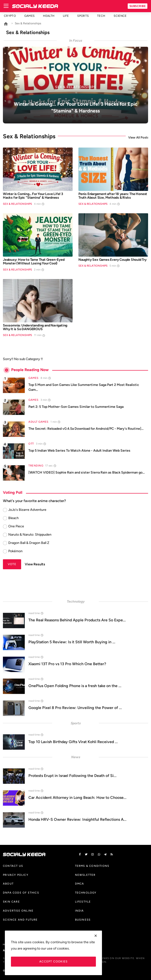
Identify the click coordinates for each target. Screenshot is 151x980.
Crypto (10, 16)
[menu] (6, 6)
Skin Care (11, 902)
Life (66, 16)
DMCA (80, 884)
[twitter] (86, 854)
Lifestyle (83, 902)
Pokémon (15, 551)
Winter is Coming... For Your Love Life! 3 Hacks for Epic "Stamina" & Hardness (33, 196)
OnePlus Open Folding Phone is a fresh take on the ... (75, 686)
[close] (96, 936)
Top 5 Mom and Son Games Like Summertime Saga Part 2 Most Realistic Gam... (84, 387)
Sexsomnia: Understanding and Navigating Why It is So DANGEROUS (35, 327)
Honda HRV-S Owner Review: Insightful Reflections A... (77, 819)
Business (83, 920)
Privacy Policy (16, 875)
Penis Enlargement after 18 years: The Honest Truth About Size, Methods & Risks (113, 196)
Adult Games (38, 422)
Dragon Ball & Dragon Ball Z (29, 543)
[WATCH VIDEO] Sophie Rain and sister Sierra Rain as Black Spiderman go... (87, 472)
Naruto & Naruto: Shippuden (30, 535)
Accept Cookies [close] (53, 961)
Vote (12, 564)
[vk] (99, 854)
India (80, 911)
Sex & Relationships (17, 204)
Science (120, 16)
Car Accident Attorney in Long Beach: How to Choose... (77, 798)
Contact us (13, 866)
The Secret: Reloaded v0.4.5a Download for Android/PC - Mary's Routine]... (86, 429)
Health (49, 16)
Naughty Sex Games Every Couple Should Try (113, 260)
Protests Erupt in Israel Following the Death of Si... (72, 776)
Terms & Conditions (92, 866)
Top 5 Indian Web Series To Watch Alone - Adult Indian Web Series (79, 451)
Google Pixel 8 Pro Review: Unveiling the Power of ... (75, 708)
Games (29, 16)
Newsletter (85, 875)
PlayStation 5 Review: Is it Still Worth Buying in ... (72, 642)
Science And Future (20, 920)
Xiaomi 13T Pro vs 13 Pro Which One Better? (67, 664)
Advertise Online (18, 911)
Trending (36, 466)
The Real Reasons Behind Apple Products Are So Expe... (77, 620)
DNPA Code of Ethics (21, 893)
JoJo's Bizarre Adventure (27, 510)
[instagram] (92, 854)
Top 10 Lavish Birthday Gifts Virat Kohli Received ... (73, 742)
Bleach (13, 518)
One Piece (16, 526)
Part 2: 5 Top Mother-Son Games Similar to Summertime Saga (76, 407)
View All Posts (138, 137)
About (8, 884)
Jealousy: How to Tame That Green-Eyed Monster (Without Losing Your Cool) (34, 262)
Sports (83, 16)
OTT (31, 444)
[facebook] (80, 854)
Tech (101, 16)
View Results (35, 564)
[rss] (112, 854)
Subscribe (138, 6)
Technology (86, 893)
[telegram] (105, 854)
